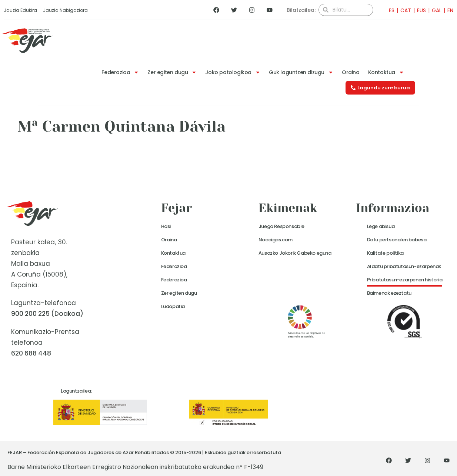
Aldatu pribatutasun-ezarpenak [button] (404, 266)
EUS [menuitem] (421, 10)
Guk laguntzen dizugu (301, 72)
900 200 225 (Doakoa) (47, 314)
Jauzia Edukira (20, 10)
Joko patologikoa (233, 72)
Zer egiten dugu (172, 72)
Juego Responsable (281, 226)
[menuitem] (389, 10)
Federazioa (120, 72)
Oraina (351, 72)
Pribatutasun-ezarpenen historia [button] (405, 280)
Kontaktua (386, 72)
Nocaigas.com (276, 240)
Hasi (166, 226)
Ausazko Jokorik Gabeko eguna (295, 253)
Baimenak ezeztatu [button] (389, 293)
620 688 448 (31, 353)
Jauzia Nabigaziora (65, 10)
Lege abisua (381, 226)
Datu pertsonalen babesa (397, 240)
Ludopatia (173, 306)
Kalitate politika (385, 253)
